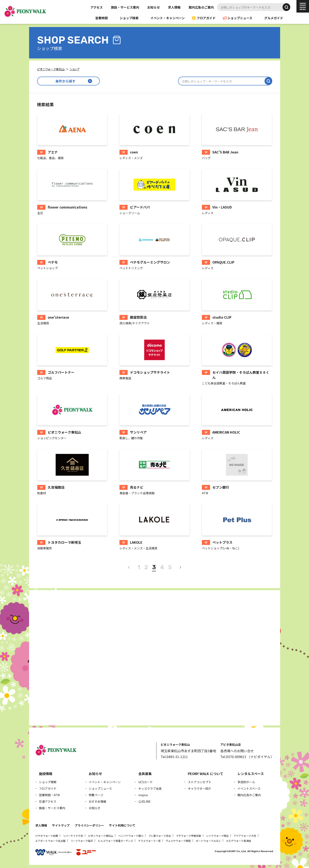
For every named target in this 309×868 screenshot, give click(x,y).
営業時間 (101, 18)
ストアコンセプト (200, 782)
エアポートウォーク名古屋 (50, 841)
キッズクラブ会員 (150, 788)
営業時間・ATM (49, 795)
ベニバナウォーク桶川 (131, 836)
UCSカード (146, 782)
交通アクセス (48, 801)
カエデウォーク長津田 (238, 841)
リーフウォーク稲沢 (82, 841)
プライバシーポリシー (89, 825)
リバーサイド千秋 (73, 836)
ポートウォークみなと (208, 841)
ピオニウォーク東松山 (101, 836)
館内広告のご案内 (201, 7)
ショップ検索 (129, 18)
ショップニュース (240, 18)
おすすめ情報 (97, 801)
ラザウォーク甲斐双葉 (188, 836)
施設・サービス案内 (125, 7)
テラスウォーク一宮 (149, 841)
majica (143, 795)
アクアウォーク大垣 (245, 836)
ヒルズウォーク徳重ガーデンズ (115, 841)
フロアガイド (206, 18)
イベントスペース (249, 788)
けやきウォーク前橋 (47, 836)
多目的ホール (246, 782)
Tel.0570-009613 (233, 757)
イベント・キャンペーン (168, 18)
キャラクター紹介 (199, 788)
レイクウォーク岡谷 (217, 836)
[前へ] (129, 567)
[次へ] (180, 567)
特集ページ (96, 795)
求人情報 (174, 7)
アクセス (97, 7)
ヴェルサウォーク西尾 (178, 841)
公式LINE (144, 801)
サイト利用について (122, 825)
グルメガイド (274, 18)
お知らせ (154, 7)
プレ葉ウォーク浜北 (160, 836)
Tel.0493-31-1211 (174, 757)
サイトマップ (61, 825)
